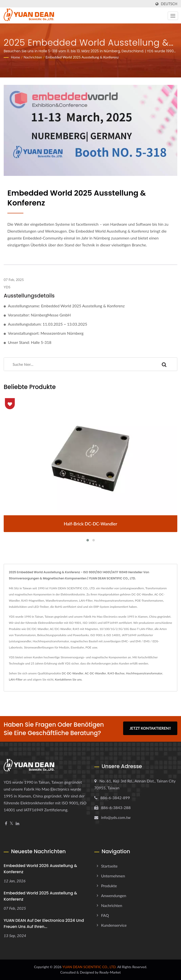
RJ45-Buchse (116, 673)
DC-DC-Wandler (73, 673)
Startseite (109, 866)
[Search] (78, 364)
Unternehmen (113, 876)
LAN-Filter (16, 679)
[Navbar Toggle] (173, 16)
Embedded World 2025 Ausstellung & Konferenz (82, 57)
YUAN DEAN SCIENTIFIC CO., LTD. (89, 967)
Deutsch (169, 4)
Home (15, 57)
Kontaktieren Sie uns (68, 679)
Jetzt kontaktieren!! (150, 728)
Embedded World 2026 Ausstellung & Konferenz (40, 869)
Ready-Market (110, 972)
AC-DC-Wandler (95, 673)
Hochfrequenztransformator (144, 673)
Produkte (109, 886)
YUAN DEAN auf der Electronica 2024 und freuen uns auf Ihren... (44, 924)
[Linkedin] (17, 823)
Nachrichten (33, 57)
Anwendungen (114, 896)
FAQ (105, 915)
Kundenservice (114, 925)
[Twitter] (11, 823)
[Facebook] (6, 823)
